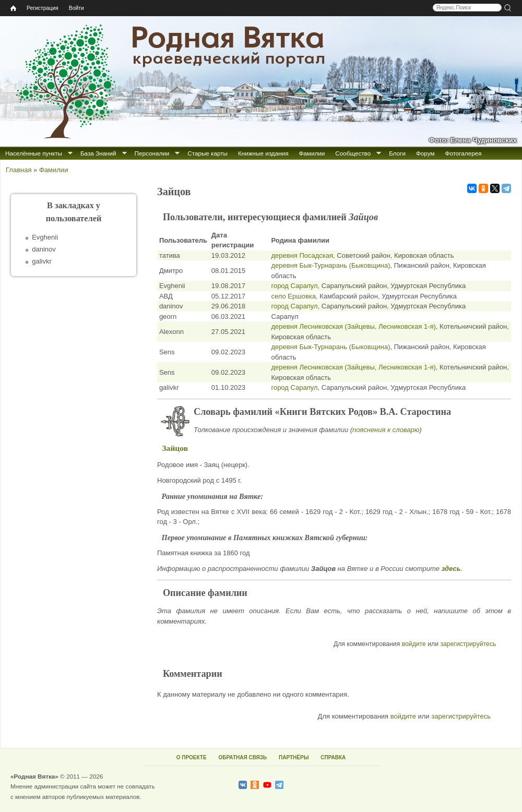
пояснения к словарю (386, 430)
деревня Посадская (302, 255)
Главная (19, 170)
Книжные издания (263, 153)
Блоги (397, 153)
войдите (414, 644)
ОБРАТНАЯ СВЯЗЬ (242, 757)
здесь (451, 569)
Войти (76, 8)
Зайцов (175, 448)
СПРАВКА (333, 757)
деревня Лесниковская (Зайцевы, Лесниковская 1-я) (353, 326)
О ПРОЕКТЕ (192, 757)
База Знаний (98, 153)
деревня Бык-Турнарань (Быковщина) (330, 265)
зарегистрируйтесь (468, 644)
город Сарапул (294, 286)
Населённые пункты (34, 153)
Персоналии (152, 153)
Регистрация (43, 8)
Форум (425, 153)
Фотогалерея (464, 153)
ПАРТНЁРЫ (294, 757)
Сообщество (353, 153)
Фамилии (312, 153)
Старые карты (207, 153)
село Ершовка (293, 296)
